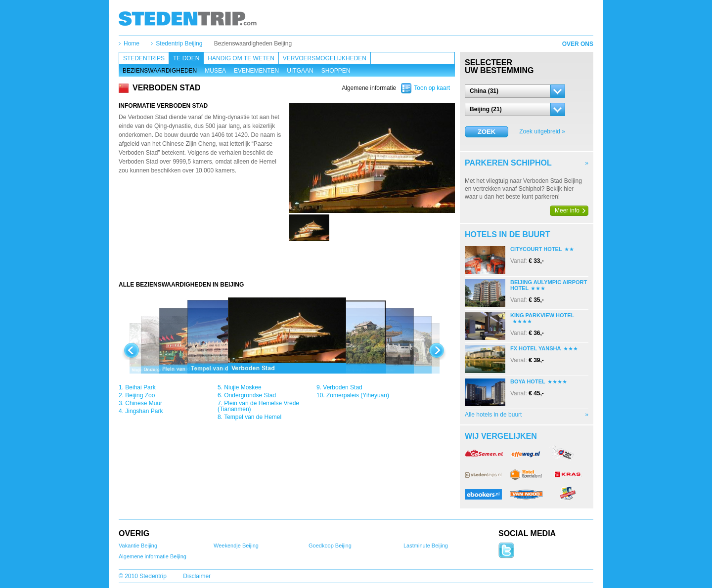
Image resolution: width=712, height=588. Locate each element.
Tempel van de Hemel (253, 417)
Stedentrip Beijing (179, 43)
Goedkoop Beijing (330, 546)
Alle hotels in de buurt (493, 415)
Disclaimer (197, 576)
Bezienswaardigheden (160, 71)
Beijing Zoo (140, 395)
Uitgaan (300, 71)
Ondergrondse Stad (250, 395)
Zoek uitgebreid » (542, 131)
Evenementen (256, 71)
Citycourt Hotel (536, 249)
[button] (515, 91)
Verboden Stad (342, 387)
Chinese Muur (144, 403)
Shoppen (336, 71)
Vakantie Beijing (138, 546)
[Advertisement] (287, 261)
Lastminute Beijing (426, 546)
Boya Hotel (528, 381)
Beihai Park (140, 387)
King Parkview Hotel (542, 315)
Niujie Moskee (243, 387)
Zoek (487, 132)
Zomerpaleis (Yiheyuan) (358, 395)
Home (132, 43)
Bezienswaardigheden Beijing (253, 43)
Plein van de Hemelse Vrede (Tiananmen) (258, 406)
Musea (215, 71)
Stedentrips (144, 58)
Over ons (578, 44)
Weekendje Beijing (236, 546)
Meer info (567, 210)
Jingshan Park (144, 411)
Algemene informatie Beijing (153, 556)
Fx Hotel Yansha (536, 348)
